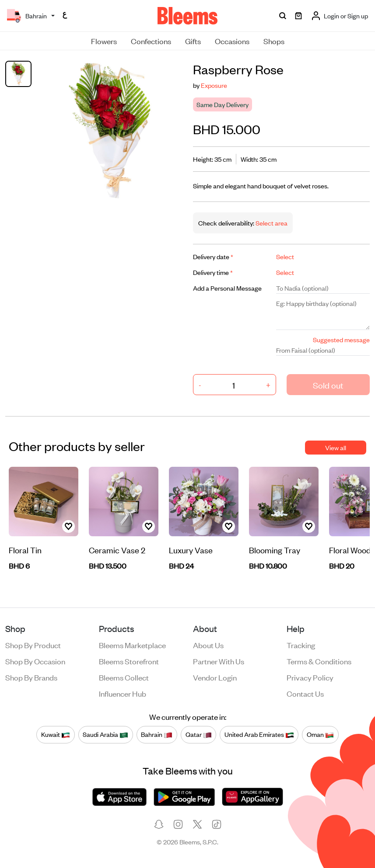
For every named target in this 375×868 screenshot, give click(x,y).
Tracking (301, 645)
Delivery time (213, 272)
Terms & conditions (319, 661)
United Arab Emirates (259, 735)
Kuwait (56, 735)
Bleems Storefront (129, 661)
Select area (271, 223)
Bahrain (157, 735)
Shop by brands (31, 677)
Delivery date (213, 256)
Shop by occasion (35, 661)
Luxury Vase (191, 550)
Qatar (199, 735)
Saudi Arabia (105, 735)
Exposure (214, 85)
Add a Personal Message (227, 288)
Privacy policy (310, 677)
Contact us (305, 693)
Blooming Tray (275, 550)
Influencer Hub (123, 693)
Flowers (104, 41)
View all (336, 447)
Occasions (232, 41)
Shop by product (33, 645)
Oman (320, 735)
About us (208, 645)
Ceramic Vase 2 (117, 550)
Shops (274, 41)
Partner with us (219, 661)
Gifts (193, 41)
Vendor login (215, 677)
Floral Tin (25, 550)
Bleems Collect (124, 677)
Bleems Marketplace (132, 645)
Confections (151, 41)
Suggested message (341, 339)
